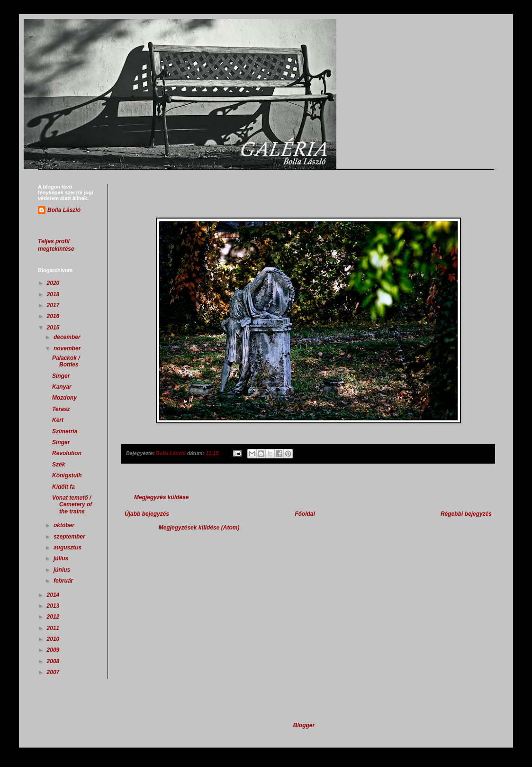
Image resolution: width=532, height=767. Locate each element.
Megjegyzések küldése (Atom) (199, 528)
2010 (54, 639)
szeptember (70, 537)
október (65, 525)
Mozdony (64, 398)
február (64, 581)
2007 (54, 672)
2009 (54, 650)
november (68, 348)
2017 (54, 305)
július (62, 558)
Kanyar (62, 387)
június (63, 570)
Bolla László (64, 210)
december (68, 337)
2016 (54, 316)
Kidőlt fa (63, 487)
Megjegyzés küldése (161, 497)
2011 (54, 628)
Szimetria (65, 431)
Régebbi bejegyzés (466, 514)
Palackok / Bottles (66, 361)
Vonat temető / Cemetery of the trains (72, 505)
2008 (54, 661)
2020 (54, 283)
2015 (54, 328)
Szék (59, 465)
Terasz (61, 409)
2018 (54, 294)
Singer (61, 376)
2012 (54, 617)
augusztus (68, 548)
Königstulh (67, 475)
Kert (58, 420)
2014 (54, 595)
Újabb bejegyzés (147, 514)
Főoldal (305, 514)
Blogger (304, 725)
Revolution (67, 453)
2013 (54, 606)
